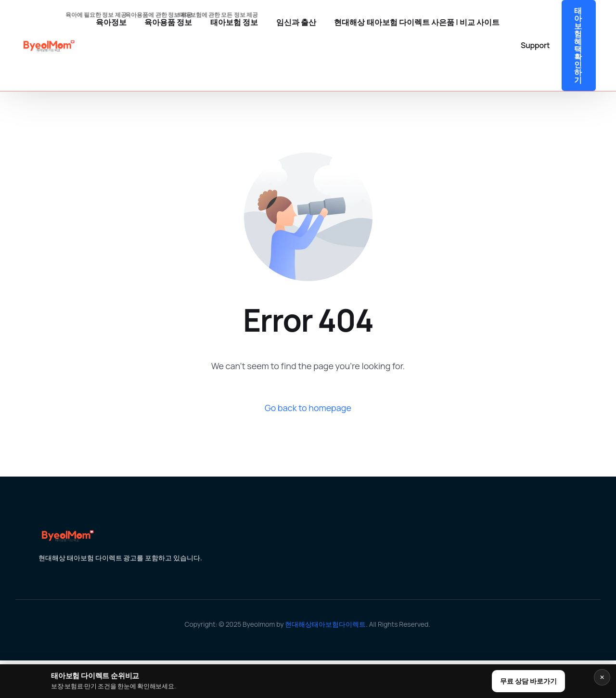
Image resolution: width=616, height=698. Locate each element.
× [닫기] (602, 677)
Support (535, 45)
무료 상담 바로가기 (528, 681)
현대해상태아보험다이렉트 (325, 624)
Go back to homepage (308, 408)
